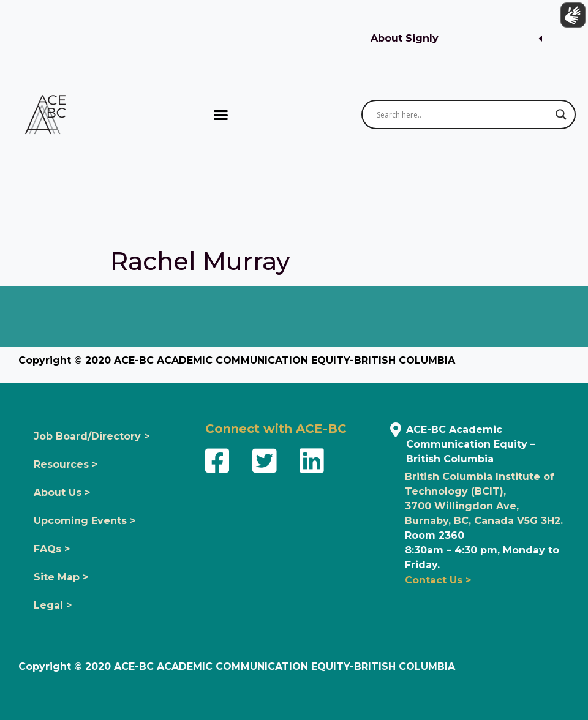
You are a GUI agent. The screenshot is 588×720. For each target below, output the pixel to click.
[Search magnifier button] (561, 114)
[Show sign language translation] (570, 18)
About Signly (405, 38)
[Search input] (463, 114)
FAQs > (52, 549)
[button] (456, 39)
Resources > (66, 464)
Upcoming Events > (85, 521)
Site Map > (61, 577)
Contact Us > (438, 580)
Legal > (53, 605)
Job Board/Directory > (92, 436)
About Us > (62, 493)
